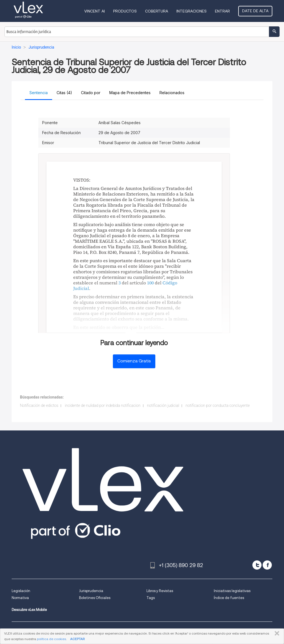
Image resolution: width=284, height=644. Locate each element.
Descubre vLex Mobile (29, 610)
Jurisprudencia (91, 591)
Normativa (20, 598)
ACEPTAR (77, 639)
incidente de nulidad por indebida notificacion (103, 405)
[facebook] (267, 565)
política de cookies (51, 639)
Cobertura (157, 11)
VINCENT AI (95, 11)
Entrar (222, 11)
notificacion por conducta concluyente (218, 405)
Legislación (21, 591)
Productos (125, 11)
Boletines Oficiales (95, 598)
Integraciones (192, 11)
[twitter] (257, 565)
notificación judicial (163, 405)
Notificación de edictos (39, 405)
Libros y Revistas (160, 591)
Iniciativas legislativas (232, 591)
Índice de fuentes (229, 598)
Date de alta (255, 11)
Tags (151, 598)
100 (150, 283)
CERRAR (276, 633)
